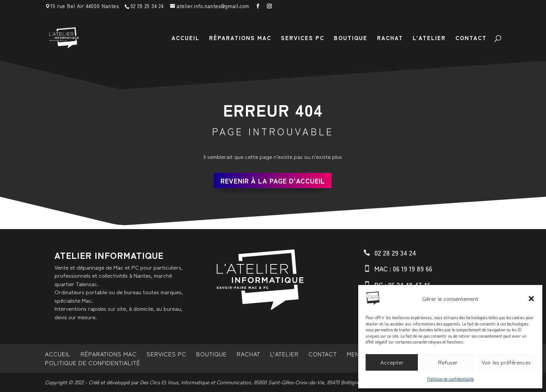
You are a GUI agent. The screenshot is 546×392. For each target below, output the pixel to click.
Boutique (351, 38)
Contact (471, 38)
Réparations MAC (240, 38)
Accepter (392, 362)
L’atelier (429, 38)
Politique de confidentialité (450, 379)
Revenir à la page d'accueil (273, 181)
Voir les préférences (506, 362)
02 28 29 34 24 (147, 6)
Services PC (303, 38)
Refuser (448, 362)
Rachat (390, 38)
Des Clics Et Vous (159, 382)
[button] (531, 299)
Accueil (186, 38)
